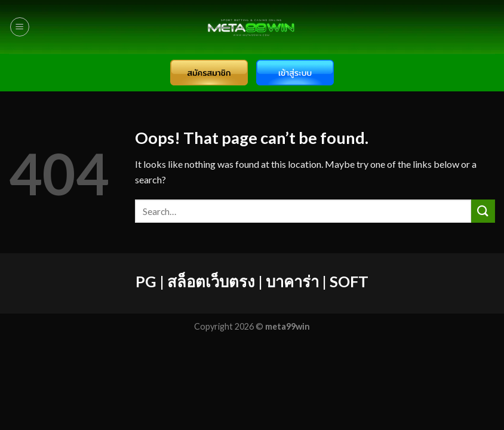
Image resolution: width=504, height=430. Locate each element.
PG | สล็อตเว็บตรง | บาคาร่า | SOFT (252, 281)
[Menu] (20, 27)
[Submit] (483, 211)
